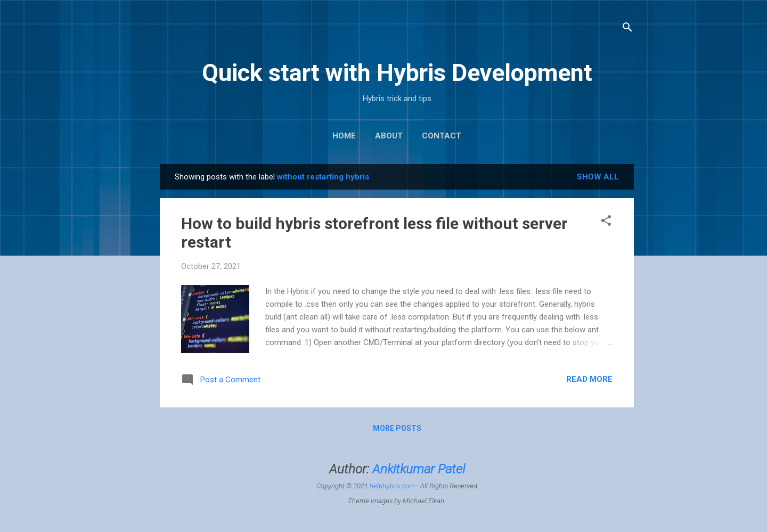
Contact (442, 136)
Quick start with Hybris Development (397, 73)
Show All (598, 177)
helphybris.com (392, 486)
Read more (589, 379)
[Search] (627, 29)
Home (344, 136)
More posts (397, 428)
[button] (606, 222)
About (389, 136)
